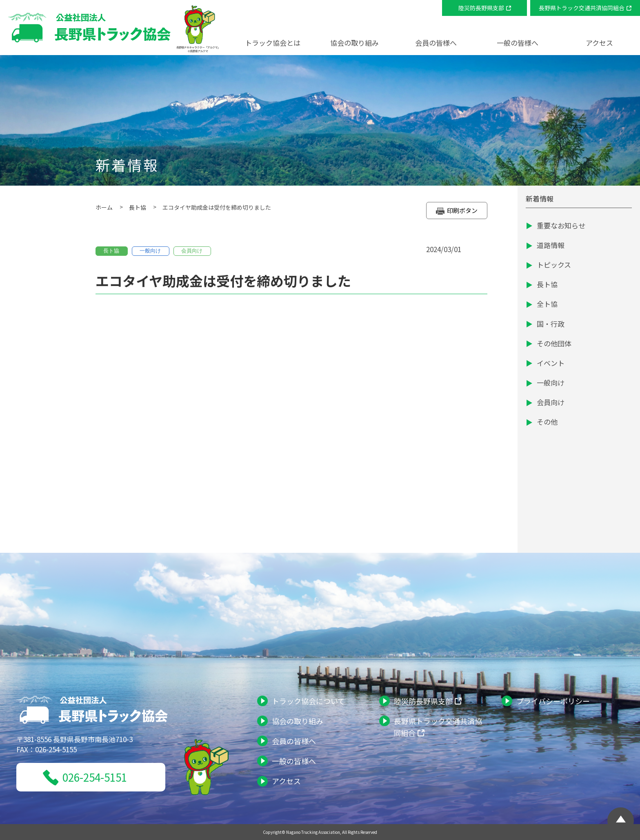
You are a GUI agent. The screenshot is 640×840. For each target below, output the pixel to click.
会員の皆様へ (294, 741)
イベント (551, 363)
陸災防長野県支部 (481, 8)
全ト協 (547, 304)
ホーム (104, 207)
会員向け (551, 402)
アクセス (599, 43)
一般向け (551, 382)
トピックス (554, 265)
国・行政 (551, 324)
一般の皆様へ (294, 761)
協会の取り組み (298, 721)
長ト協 (138, 207)
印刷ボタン (457, 211)
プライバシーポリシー (553, 701)
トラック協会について (308, 701)
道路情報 (551, 245)
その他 (547, 422)
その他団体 (554, 343)
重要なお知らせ (561, 225)
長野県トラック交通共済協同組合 (582, 8)
